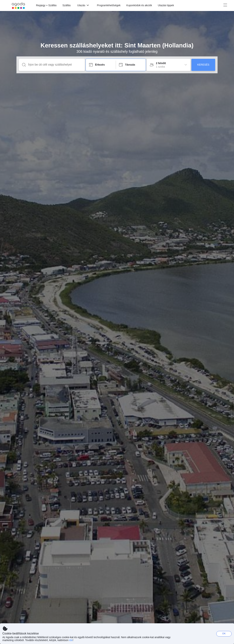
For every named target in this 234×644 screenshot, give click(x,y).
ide (71, 640)
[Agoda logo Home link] (18, 6)
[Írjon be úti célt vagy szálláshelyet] (55, 65)
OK (224, 633)
